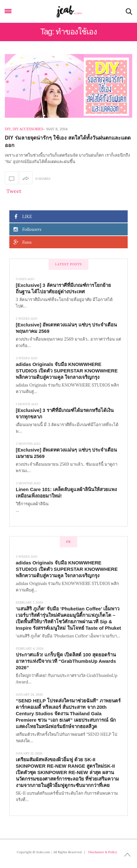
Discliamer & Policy (103, 852)
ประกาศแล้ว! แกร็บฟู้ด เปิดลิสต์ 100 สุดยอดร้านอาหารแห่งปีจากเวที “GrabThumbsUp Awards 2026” (66, 661)
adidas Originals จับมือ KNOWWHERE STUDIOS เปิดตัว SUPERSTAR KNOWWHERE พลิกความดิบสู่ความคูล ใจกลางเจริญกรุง (67, 371)
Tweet (14, 191)
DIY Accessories (28, 129)
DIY (8, 129)
